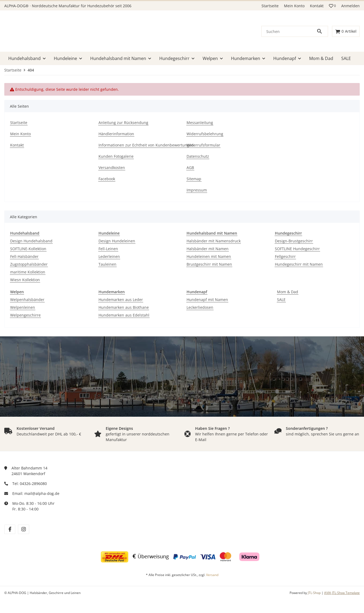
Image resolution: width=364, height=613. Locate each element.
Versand (212, 575)
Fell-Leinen (108, 249)
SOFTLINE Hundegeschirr (297, 249)
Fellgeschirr (285, 256)
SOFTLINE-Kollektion (28, 249)
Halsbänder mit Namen (208, 249)
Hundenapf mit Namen (207, 300)
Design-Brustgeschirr (294, 241)
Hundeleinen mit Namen (209, 256)
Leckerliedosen (200, 307)
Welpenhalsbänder (27, 300)
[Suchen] (289, 31)
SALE (281, 300)
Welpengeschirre (25, 315)
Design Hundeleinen (117, 241)
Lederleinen (109, 256)
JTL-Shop (315, 593)
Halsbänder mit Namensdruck (214, 241)
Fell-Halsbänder (24, 256)
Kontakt (317, 6)
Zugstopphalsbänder (29, 264)
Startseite (270, 6)
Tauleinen (107, 264)
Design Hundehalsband (31, 241)
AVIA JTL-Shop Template (342, 593)
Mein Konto (294, 6)
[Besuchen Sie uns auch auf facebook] (10, 529)
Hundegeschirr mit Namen (299, 264)
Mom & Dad (288, 292)
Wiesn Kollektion (25, 280)
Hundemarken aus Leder (121, 300)
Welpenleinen (23, 307)
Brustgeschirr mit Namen (209, 264)
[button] (332, 6)
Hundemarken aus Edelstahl (124, 315)
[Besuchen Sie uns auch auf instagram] (23, 529)
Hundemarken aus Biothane (124, 307)
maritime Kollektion (28, 272)
